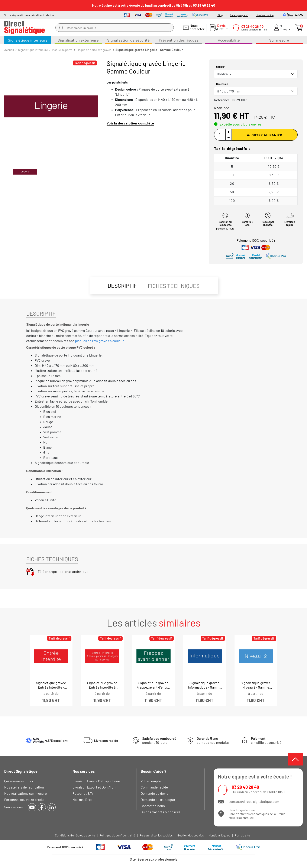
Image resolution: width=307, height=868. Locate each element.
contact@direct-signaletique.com (254, 801)
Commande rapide (154, 787)
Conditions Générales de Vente (75, 835)
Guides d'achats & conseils (161, 812)
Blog (220, 15)
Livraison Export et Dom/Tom (94, 787)
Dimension (222, 84)
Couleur (220, 67)
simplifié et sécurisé (266, 740)
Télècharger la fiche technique (57, 571)
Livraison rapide (265, 15)
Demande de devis (154, 793)
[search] (61, 28)
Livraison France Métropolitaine (96, 781)
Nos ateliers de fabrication (24, 787)
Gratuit (222, 27)
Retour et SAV (83, 793)
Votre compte (151, 781)
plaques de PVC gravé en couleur (99, 341)
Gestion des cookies (191, 835)
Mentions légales (219, 835)
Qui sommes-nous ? (19, 781)
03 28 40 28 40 (245, 787)
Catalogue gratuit (239, 15)
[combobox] (256, 74)
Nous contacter (196, 27)
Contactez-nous (153, 806)
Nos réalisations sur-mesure (26, 793)
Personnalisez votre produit (25, 799)
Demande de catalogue (158, 799)
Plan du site (242, 835)
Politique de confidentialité (117, 835)
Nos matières (83, 799)
